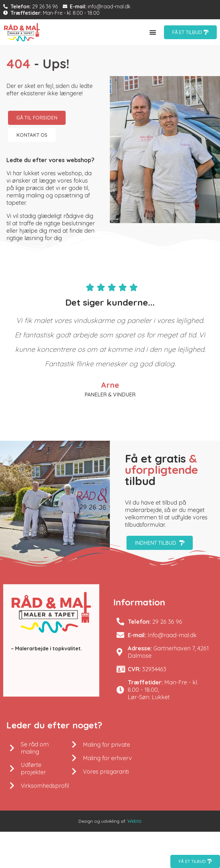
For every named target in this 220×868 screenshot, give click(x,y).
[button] (153, 32)
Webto (134, 821)
